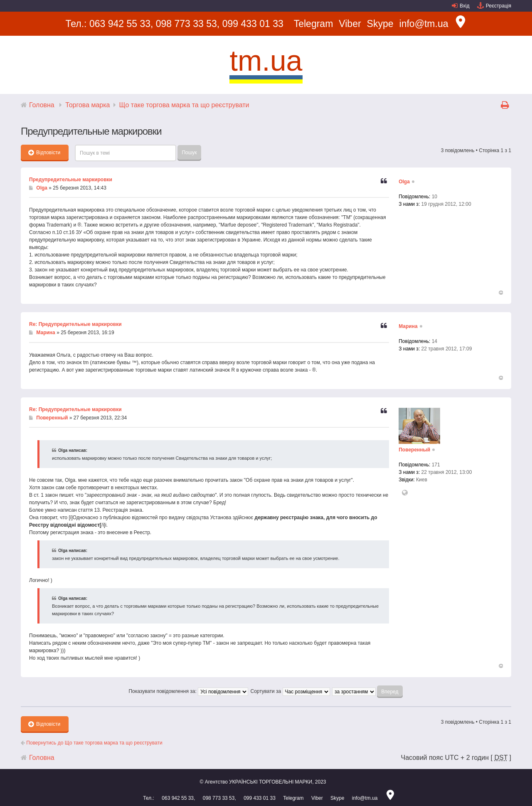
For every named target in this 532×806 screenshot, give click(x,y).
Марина (46, 333)
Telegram (314, 24)
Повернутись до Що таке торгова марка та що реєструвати (92, 743)
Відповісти (44, 153)
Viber (350, 24)
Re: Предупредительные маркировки (75, 324)
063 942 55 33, (121, 24)
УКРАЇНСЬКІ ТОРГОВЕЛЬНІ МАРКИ (271, 782)
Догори (500, 293)
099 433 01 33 (253, 24)
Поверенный (52, 418)
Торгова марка (87, 105)
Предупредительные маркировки (71, 180)
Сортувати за (290, 691)
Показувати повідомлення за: (188, 691)
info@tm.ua (424, 24)
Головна (42, 105)
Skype (380, 24)
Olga (42, 188)
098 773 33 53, (188, 24)
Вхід (465, 6)
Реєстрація (499, 6)
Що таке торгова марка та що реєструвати (184, 105)
